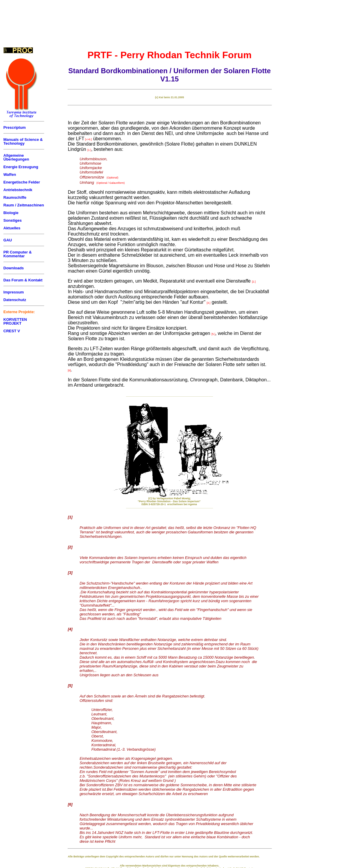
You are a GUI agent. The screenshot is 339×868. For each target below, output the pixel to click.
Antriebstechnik (18, 190)
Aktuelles (12, 228)
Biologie (11, 213)
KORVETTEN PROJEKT (15, 321)
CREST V (12, 331)
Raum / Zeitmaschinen (24, 205)
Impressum (14, 292)
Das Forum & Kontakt (23, 280)
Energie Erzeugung (21, 167)
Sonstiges (13, 220)
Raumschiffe (15, 197)
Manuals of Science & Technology (23, 141)
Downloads (14, 268)
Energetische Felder (22, 182)
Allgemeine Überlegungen (16, 157)
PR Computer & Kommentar (18, 254)
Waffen (10, 175)
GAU (8, 240)
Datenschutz (15, 300)
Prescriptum (15, 127)
